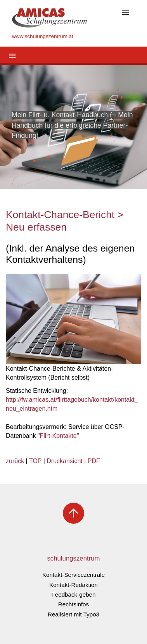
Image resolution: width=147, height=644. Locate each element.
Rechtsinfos (73, 604)
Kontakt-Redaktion (73, 585)
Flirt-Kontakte (58, 436)
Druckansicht (64, 461)
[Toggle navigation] (125, 13)
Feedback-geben (74, 595)
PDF (94, 461)
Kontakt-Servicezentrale (73, 575)
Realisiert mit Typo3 (73, 614)
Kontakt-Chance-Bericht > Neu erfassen (65, 221)
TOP (35, 461)
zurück (15, 461)
